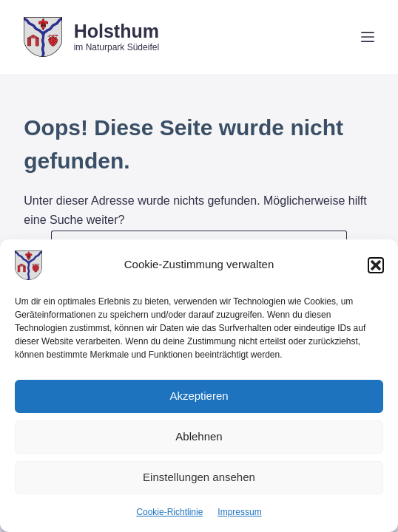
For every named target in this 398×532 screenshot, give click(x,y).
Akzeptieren (199, 396)
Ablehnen (199, 436)
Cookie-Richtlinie (169, 512)
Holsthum (117, 31)
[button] (376, 265)
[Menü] (368, 37)
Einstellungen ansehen (199, 477)
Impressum (239, 512)
